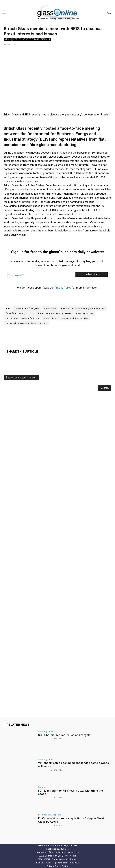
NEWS (8, 39)
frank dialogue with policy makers (55, 313)
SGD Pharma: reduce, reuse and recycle (64, 735)
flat (32, 313)
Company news (46, 731)
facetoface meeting (16, 313)
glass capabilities (85, 313)
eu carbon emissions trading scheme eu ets (83, 309)
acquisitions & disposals (50, 815)
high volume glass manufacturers (22, 318)
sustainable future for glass (75, 318)
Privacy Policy (63, 288)
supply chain (50, 318)
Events (41, 787)
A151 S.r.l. (64, 849)
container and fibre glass (27, 309)
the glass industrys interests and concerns (27, 323)
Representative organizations (32, 39)
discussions (50, 309)
